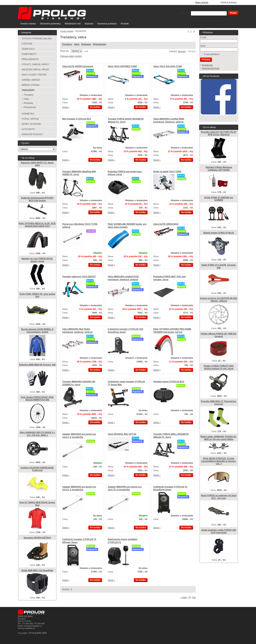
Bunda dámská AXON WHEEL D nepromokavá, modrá (37, 331)
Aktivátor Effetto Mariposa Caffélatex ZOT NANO (219, 169)
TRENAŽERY (28, 90)
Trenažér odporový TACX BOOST (79, 277)
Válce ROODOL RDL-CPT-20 (122, 434)
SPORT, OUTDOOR (31, 124)
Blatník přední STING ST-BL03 (219, 233)
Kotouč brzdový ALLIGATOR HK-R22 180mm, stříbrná (219, 300)
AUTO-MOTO (28, 129)
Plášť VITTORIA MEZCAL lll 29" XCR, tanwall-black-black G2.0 (37, 225)
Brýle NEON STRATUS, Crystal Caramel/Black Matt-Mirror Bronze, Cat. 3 (219, 461)
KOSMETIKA (28, 114)
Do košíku (95, 107)
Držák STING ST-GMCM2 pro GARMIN (219, 199)
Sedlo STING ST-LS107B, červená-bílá (219, 266)
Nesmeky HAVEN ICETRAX (37, 538)
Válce (77, 44)
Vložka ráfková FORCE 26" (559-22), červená (219, 335)
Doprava (89, 24)
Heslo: (203, 46)
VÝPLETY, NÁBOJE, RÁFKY (35, 64)
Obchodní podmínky (50, 24)
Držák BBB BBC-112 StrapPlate (37, 570)
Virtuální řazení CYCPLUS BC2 (169, 382)
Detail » (66, 107)
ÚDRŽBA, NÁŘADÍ (31, 80)
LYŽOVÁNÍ (27, 44)
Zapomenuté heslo (211, 68)
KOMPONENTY (29, 54)
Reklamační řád (73, 24)
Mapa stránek (202, 2)
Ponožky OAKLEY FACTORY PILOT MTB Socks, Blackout (219, 133)
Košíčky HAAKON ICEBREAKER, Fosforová (37, 469)
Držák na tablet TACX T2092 (167, 172)
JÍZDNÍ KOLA (28, 49)
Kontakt (125, 24)
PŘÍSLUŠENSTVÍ (30, 59)
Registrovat (207, 65)
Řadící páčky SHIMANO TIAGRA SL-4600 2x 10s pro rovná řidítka (219, 438)
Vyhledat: (185, 13)
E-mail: (203, 37)
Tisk (194, 598)
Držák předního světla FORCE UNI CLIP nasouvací (219, 531)
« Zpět (184, 598)
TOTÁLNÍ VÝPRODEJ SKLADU (37, 39)
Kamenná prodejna (107, 24)
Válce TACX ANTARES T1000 (122, 66)
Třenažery (67, 44)
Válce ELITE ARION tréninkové (78, 66)
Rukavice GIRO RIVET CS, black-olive (37, 164)
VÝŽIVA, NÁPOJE (30, 119)
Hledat (233, 13)
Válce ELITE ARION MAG (166, 224)
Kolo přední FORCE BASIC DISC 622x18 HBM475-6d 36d (37, 399)
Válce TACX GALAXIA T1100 (168, 66)
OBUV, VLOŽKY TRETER (34, 75)
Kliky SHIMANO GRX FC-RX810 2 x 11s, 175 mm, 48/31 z (37, 434)
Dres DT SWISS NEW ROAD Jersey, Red (37, 504)
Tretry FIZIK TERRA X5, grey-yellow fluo (37, 295)
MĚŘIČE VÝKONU (31, 85)
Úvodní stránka (28, 24)
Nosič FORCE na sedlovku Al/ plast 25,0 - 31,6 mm (219, 497)
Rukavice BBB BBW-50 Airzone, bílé (37, 365)
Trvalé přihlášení (212, 54)
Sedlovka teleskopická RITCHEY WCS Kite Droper (37, 199)
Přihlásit (206, 60)
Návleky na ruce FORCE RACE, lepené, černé (37, 260)
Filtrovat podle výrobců (71, 56)
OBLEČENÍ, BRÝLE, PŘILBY (36, 70)
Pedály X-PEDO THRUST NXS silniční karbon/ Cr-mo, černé (219, 367)
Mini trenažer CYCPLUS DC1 (77, 119)
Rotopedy (86, 44)
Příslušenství (99, 44)
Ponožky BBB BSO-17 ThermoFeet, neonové (219, 403)
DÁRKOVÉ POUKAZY (32, 134)
